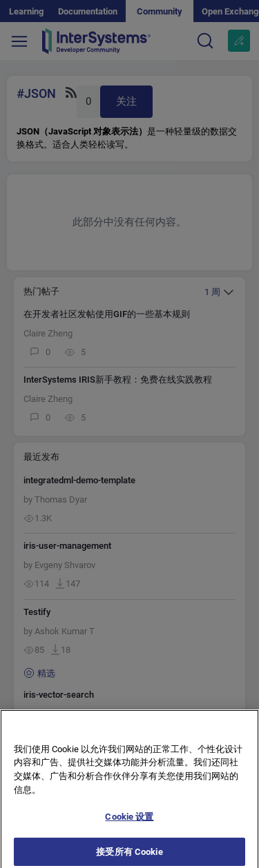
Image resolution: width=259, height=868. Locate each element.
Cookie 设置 (129, 822)
